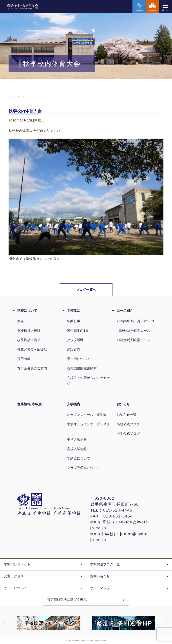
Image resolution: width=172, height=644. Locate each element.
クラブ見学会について (84, 468)
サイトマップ (100, 588)
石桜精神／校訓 (29, 330)
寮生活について (79, 359)
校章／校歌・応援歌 (32, 349)
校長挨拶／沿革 (29, 340)
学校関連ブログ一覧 (105, 564)
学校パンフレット (17, 564)
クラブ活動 (75, 340)
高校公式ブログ (128, 424)
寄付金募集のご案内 (32, 368)
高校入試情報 (77, 449)
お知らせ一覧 (127, 415)
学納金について (79, 458)
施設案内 (74, 349)
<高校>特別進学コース (133, 340)
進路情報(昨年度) (30, 404)
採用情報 (24, 359)
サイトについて (16, 588)
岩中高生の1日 (78, 330)
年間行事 (74, 321)
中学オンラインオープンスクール (89, 427)
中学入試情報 (77, 439)
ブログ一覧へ (86, 290)
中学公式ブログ (128, 433)
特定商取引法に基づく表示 (67, 600)
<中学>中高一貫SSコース (136, 321)
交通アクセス (14, 576)
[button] (5, 623)
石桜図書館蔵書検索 (82, 368)
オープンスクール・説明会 (87, 415)
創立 (20, 321)
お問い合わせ (100, 576)
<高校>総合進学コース (133, 330)
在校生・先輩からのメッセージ (89, 381)
